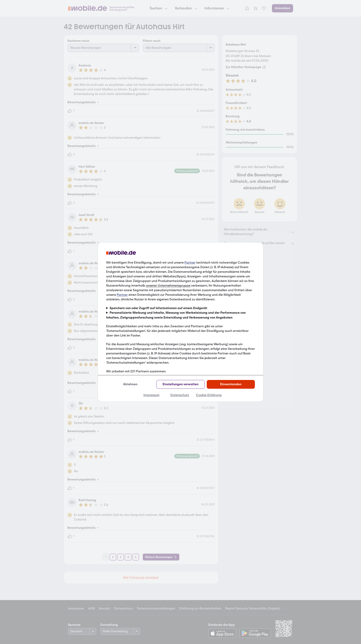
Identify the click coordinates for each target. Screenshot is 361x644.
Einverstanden (231, 384)
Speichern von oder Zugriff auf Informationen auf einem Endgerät (158, 308)
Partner (190, 263)
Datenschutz (180, 395)
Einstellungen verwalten (180, 384)
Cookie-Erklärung (209, 395)
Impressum (151, 395)
